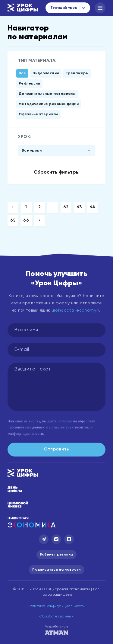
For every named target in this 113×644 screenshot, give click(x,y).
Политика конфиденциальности (57, 606)
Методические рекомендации (49, 104)
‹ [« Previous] (13, 207)
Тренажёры (77, 73)
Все (22, 73)
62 (66, 207)
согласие (65, 421)
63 (79, 207)
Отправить (56, 449)
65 (13, 220)
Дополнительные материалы (47, 94)
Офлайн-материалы (38, 114)
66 (26, 220)
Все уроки (32, 151)
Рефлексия (29, 84)
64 (93, 207)
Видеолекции (46, 73)
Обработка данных (56, 617)
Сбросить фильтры (57, 172)
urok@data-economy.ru (76, 310)
